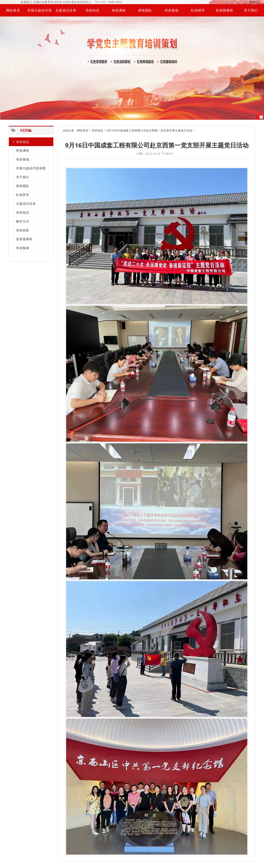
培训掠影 (23, 230)
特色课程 (119, 10)
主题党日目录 (66, 10)
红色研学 (198, 10)
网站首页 (13, 10)
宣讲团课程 (224, 10)
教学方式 (23, 221)
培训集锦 (23, 248)
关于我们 (251, 10)
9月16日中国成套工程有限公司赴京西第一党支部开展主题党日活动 (150, 130)
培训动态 (92, 10)
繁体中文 (255, 2)
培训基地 (172, 10)
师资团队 (145, 10)
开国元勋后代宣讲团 (31, 168)
